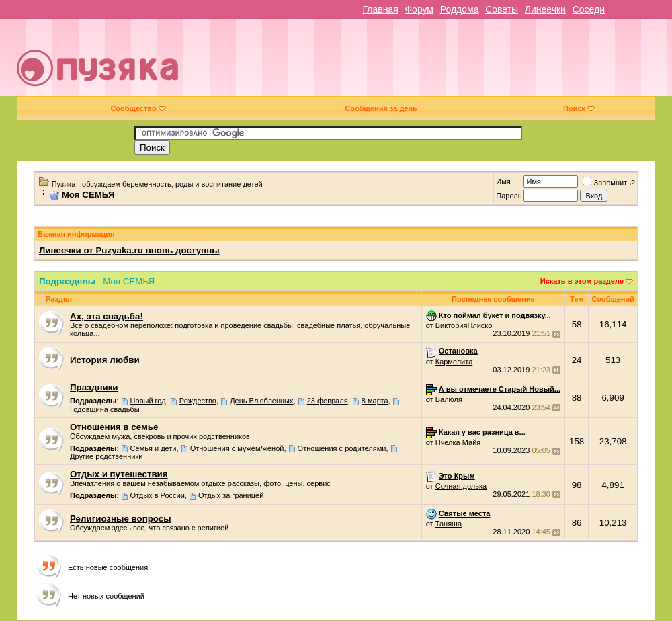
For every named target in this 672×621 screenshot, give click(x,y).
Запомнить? (609, 183)
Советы (502, 9)
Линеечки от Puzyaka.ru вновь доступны (129, 250)
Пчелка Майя (458, 442)
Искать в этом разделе (582, 281)
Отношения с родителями (342, 448)
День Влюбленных (261, 401)
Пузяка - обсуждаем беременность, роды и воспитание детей (157, 184)
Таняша (449, 524)
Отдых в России (158, 495)
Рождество (198, 401)
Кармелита (454, 362)
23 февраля (328, 401)
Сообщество (138, 108)
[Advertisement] (440, 63)
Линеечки (545, 9)
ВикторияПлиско (464, 325)
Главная (380, 9)
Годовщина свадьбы (105, 409)
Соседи (589, 9)
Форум (419, 9)
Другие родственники (106, 456)
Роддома (460, 9)
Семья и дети (154, 448)
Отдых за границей (231, 495)
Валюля (449, 399)
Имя (503, 181)
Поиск (579, 108)
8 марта (375, 401)
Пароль (509, 196)
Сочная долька (461, 486)
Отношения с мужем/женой (237, 448)
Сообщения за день (381, 108)
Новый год (148, 401)
